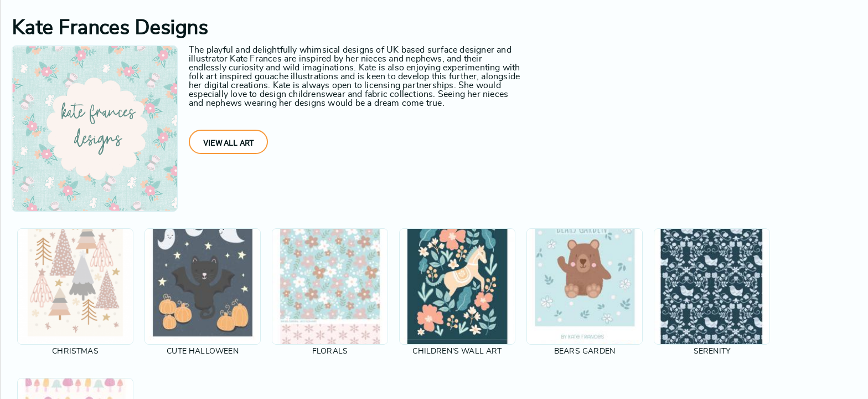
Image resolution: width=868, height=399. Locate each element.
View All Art (228, 143)
